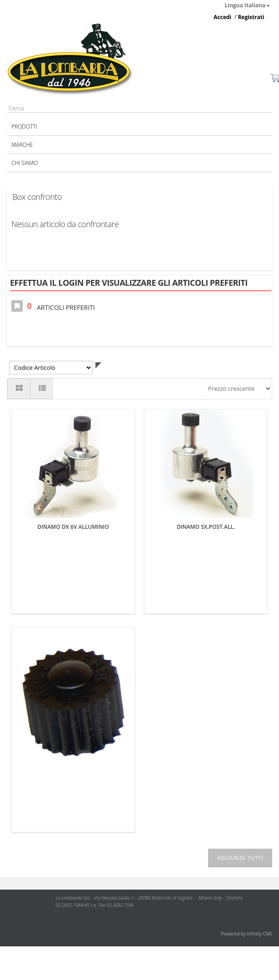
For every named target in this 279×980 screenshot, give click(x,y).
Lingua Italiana (248, 5)
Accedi (222, 17)
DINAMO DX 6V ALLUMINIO (73, 527)
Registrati (251, 17)
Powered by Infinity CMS (247, 934)
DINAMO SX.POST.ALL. (206, 527)
